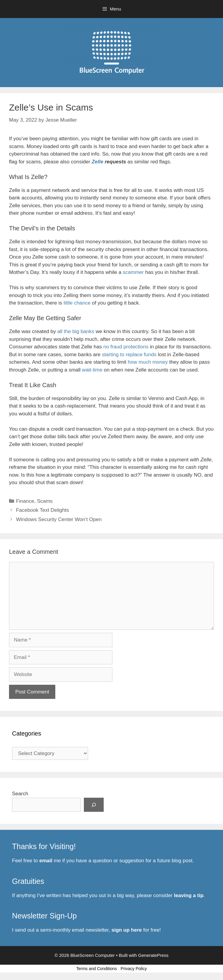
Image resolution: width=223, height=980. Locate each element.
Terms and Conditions (97, 969)
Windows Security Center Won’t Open (59, 519)
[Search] (94, 805)
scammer (133, 272)
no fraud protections (126, 347)
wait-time (92, 370)
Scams (45, 501)
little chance (77, 303)
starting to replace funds (129, 355)
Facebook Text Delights (42, 510)
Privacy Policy (134, 969)
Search (20, 794)
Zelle (98, 162)
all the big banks (76, 331)
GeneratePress (153, 955)
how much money (148, 362)
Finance (25, 501)
